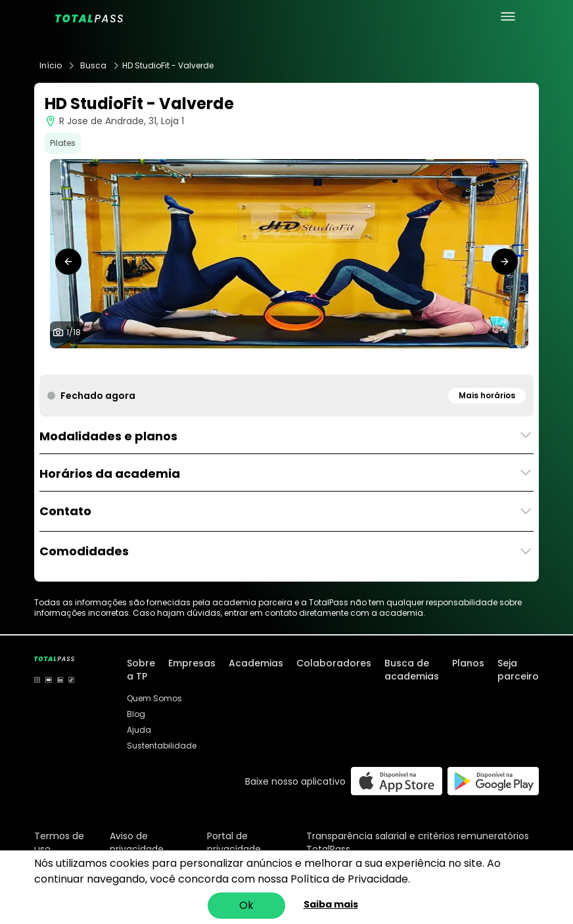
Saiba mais (331, 904)
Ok (246, 905)
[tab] (197, 361)
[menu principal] (508, 16)
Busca (93, 66)
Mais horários (487, 395)
